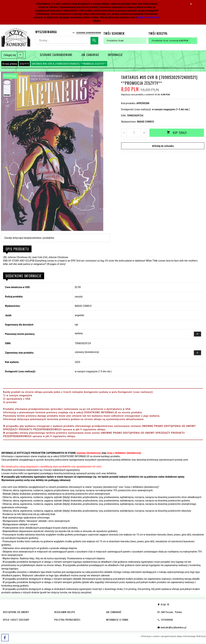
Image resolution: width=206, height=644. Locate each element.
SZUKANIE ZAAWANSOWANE (56, 55)
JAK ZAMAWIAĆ (90, 55)
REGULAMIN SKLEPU (65, 612)
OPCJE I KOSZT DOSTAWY (16, 620)
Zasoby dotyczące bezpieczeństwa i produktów (29, 238)
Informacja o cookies (150, 636)
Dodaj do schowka (163, 146)
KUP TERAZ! (177, 133)
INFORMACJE (115, 55)
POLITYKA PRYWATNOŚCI (67, 620)
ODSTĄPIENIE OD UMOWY (16, 612)
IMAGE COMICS (146, 122)
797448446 (165, 620)
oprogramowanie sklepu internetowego (178, 636)
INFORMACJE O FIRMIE (117, 620)
